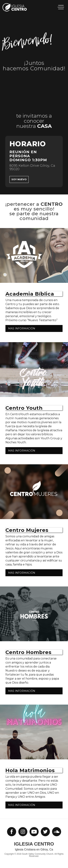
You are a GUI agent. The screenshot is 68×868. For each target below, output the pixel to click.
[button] (61, 7)
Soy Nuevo (19, 179)
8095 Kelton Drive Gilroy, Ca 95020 (32, 168)
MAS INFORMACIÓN (22, 328)
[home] (23, 7)
